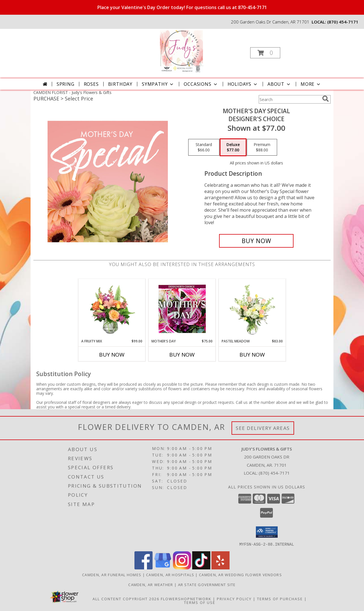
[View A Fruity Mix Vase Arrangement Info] (112, 309)
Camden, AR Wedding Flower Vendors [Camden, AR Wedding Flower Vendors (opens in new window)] (240, 574)
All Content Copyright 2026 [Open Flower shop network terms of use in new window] (126, 599)
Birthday (120, 84)
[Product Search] (289, 99)
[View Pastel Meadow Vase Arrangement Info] (252, 309)
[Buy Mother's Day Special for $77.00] (256, 241)
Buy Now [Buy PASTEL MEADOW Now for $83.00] (252, 355)
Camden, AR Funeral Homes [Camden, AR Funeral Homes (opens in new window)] (112, 574)
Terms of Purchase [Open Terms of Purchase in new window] (280, 599)
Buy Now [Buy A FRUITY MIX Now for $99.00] (112, 355)
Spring (66, 84)
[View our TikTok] (201, 568)
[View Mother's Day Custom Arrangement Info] (182, 309)
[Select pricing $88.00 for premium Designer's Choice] (262, 147)
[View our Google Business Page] (163, 568)
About (279, 84)
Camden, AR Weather (151, 584)
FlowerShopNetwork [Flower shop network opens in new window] (186, 599)
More (311, 84)
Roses (91, 84)
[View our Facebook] (144, 568)
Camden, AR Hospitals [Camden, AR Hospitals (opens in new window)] (170, 574)
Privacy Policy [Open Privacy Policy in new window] (234, 599)
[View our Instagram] (182, 568)
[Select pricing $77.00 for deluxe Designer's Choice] (233, 147)
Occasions (201, 84)
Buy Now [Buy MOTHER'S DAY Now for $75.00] (182, 355)
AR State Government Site (207, 584)
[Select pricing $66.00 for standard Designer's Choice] (204, 147)
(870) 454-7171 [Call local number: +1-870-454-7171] (343, 22)
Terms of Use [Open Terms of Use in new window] (200, 602)
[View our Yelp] (220, 568)
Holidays (243, 84)
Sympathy (158, 84)
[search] (326, 99)
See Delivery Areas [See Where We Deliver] (263, 428)
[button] (265, 53)
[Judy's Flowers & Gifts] (182, 51)
